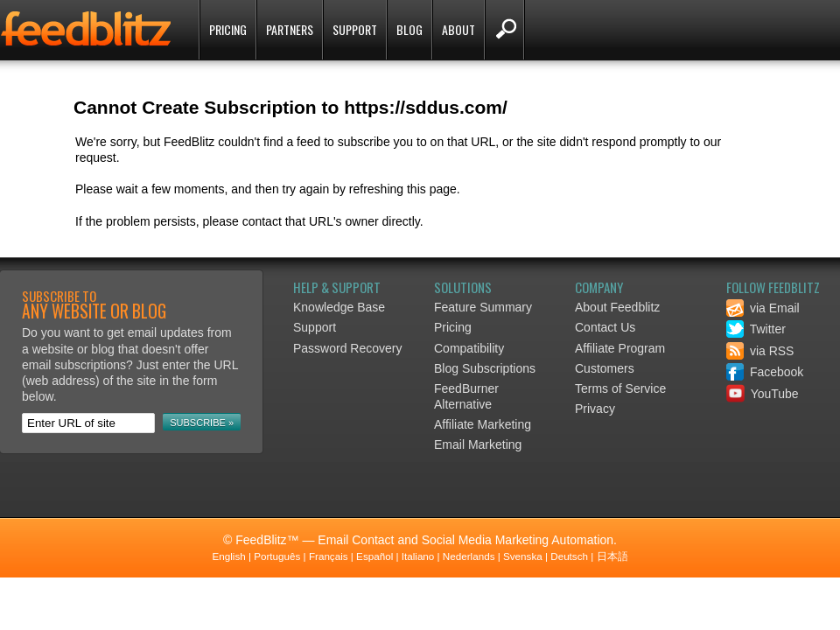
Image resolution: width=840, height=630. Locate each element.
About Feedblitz (617, 307)
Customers (605, 368)
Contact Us (605, 327)
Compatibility (469, 348)
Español (374, 556)
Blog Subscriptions (485, 368)
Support (355, 29)
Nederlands (469, 556)
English (228, 556)
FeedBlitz (87, 31)
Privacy (595, 409)
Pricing (228, 29)
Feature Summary (483, 307)
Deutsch (569, 556)
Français (329, 556)
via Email (763, 308)
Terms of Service (620, 388)
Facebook (765, 372)
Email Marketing (478, 444)
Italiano (418, 556)
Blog (409, 29)
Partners (290, 29)
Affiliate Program (620, 348)
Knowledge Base (339, 307)
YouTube (763, 394)
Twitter (756, 329)
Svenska (523, 556)
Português (277, 556)
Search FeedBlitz (504, 30)
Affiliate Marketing (483, 424)
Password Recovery (348, 348)
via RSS (760, 351)
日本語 (612, 556)
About (458, 29)
